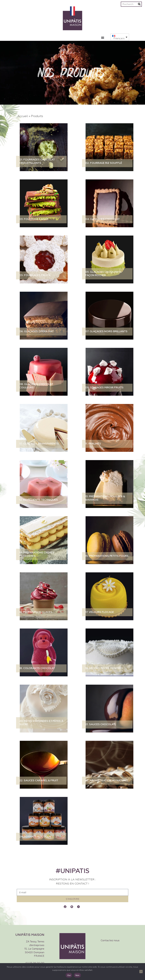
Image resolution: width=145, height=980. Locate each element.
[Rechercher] (139, 4)
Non (77, 975)
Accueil (23, 116)
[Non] (141, 972)
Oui (69, 975)
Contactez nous (110, 941)
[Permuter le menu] (103, 38)
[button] (120, 37)
